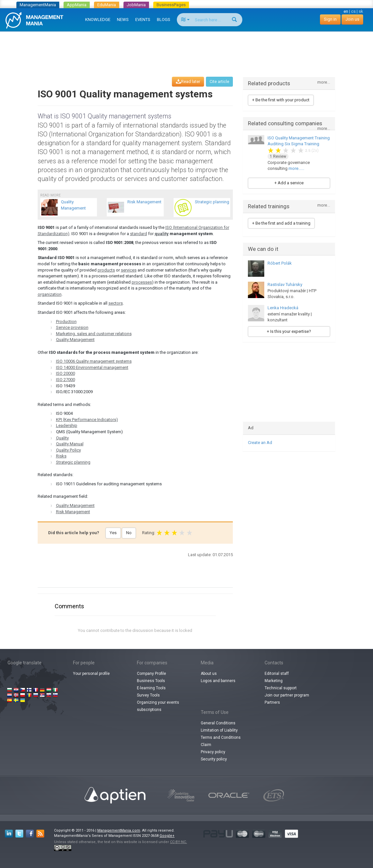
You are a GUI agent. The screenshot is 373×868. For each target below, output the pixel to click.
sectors (116, 303)
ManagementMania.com (119, 830)
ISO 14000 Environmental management (92, 367)
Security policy (214, 759)
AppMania (77, 5)
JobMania (136, 5)
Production (66, 322)
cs (353, 11)
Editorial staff (277, 674)
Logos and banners (218, 681)
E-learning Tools (151, 688)
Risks (61, 456)
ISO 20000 (65, 373)
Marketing (274, 681)
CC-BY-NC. (178, 842)
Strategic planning (73, 462)
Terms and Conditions (221, 737)
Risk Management (73, 512)
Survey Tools (148, 695)
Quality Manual (70, 444)
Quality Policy (68, 450)
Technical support (281, 688)
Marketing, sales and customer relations (94, 334)
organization (50, 294)
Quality (62, 438)
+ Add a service (289, 183)
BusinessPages (171, 5)
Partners (272, 702)
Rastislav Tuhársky (285, 284)
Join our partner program (287, 695)
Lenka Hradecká (283, 308)
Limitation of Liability (219, 730)
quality (162, 234)
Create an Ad (260, 443)
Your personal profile (91, 674)
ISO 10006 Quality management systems (94, 361)
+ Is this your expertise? (289, 331)
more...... (296, 168)
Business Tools (151, 681)
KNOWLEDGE (98, 20)
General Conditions (218, 723)
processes (142, 282)
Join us (352, 19)
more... (324, 82)
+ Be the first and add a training (281, 223)
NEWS (123, 20)
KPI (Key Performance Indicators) (87, 420)
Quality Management (75, 340)
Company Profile (151, 674)
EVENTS (143, 20)
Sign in (330, 19)
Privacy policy (213, 752)
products (106, 270)
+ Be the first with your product (281, 100)
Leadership (67, 425)
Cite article (219, 82)
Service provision (72, 327)
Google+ (167, 836)
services (129, 270)
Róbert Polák (280, 263)
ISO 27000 (65, 380)
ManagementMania (38, 5)
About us (209, 674)
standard (139, 234)
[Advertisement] (187, 48)
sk (361, 11)
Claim (206, 745)
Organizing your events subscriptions (158, 706)
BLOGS (164, 20)
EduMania (107, 5)
